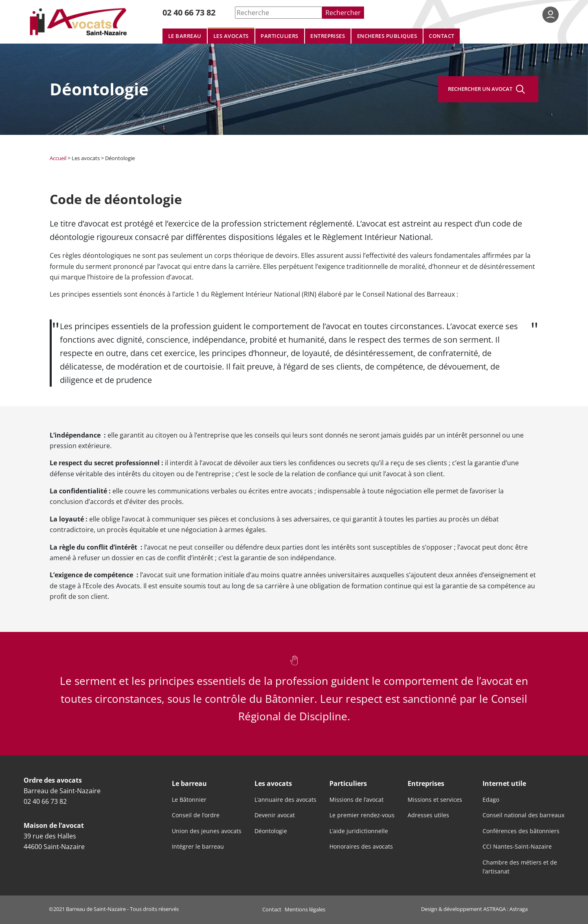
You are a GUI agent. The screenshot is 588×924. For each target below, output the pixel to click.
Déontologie (271, 831)
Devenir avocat (275, 815)
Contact (441, 36)
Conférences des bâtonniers (521, 831)
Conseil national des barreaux (523, 815)
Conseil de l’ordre (196, 815)
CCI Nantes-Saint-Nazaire (517, 847)
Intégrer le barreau (198, 847)
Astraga (519, 909)
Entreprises (328, 36)
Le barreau (185, 36)
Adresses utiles (428, 815)
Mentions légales (305, 909)
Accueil (58, 158)
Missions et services (435, 800)
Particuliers (280, 36)
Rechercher (343, 12)
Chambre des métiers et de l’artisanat (520, 867)
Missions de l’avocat (357, 800)
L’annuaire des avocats (285, 800)
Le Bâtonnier (189, 800)
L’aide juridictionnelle (359, 831)
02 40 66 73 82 (189, 12)
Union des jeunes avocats (207, 831)
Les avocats (231, 36)
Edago (491, 800)
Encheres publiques (387, 36)
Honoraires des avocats (361, 847)
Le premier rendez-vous (362, 815)
